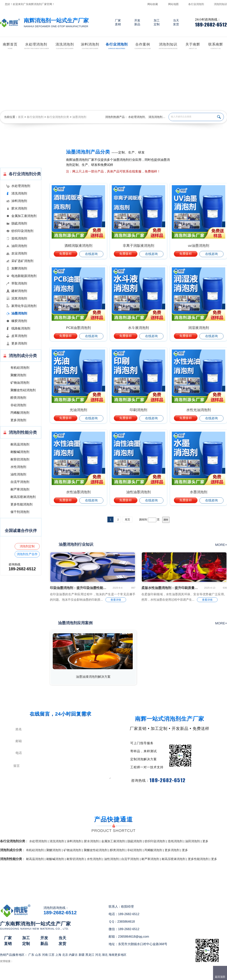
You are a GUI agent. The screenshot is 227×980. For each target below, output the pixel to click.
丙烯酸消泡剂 (20, 413)
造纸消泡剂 (19, 238)
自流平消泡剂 (20, 482)
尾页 (127, 519)
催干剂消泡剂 (20, 512)
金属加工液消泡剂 (24, 216)
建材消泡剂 (19, 291)
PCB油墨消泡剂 (78, 328)
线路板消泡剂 (21, 328)
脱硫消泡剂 (19, 223)
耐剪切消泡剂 (20, 459)
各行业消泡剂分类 (58, 117)
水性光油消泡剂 (199, 410)
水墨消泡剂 (199, 492)
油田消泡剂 (19, 246)
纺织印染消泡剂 (22, 231)
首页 (21, 117)
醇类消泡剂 (18, 398)
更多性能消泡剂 (21, 504)
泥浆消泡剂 (19, 298)
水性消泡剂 (18, 467)
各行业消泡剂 (196, 4)
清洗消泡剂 (155, 117)
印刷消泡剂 (138, 410)
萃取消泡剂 (19, 283)
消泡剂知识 (220, 4)
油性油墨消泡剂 (138, 492)
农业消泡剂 (19, 253)
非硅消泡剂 (18, 405)
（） (133, 976)
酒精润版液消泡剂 (78, 246)
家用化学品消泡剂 (24, 306)
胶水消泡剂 (19, 208)
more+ (221, 545)
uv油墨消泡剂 (198, 246)
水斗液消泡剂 (138, 328)
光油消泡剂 (78, 410)
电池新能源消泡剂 (24, 276)
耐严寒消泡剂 (20, 489)
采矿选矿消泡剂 (22, 261)
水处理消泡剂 (137, 117)
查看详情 (116, 600)
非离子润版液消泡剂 (138, 246)
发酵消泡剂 (19, 268)
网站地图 (173, 4)
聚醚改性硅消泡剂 (23, 390)
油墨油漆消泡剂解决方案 (93, 677)
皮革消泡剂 (19, 336)
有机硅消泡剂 (20, 368)
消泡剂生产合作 (27, 554)
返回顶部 (220, 977)
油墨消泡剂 (79, 117)
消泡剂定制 (27, 546)
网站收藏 (153, 4)
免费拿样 (65, 254)
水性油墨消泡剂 (78, 492)
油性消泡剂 (18, 474)
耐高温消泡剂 (20, 444)
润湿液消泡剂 (199, 328)
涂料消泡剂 (19, 201)
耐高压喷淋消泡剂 (23, 497)
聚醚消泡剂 (18, 375)
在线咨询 (91, 254)
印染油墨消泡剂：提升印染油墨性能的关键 (79, 588)
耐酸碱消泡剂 (20, 452)
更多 (205, 841)
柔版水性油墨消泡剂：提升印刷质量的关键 (170, 588)
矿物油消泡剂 (20, 383)
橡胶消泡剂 (19, 321)
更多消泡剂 (19, 343)
